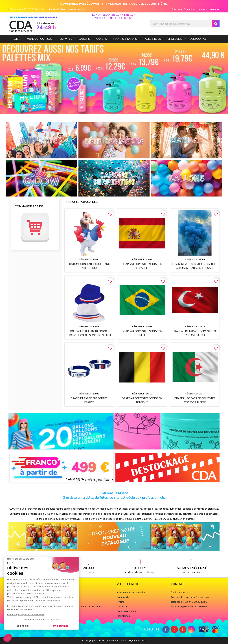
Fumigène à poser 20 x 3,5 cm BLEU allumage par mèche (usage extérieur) (195, 268)
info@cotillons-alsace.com (70, 9)
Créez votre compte (209, 9)
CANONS (102, 39)
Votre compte (128, 584)
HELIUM (16, 39)
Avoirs (120, 602)
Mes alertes (123, 616)
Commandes (124, 597)
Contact (178, 584)
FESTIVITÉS (65, 39)
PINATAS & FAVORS (125, 39)
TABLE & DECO (152, 39)
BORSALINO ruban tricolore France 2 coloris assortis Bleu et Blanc (89, 335)
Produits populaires (81, 202)
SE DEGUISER (176, 39)
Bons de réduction (127, 611)
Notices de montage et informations (82, 607)
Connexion (189, 9)
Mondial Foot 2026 (40, 39)
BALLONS (84, 39)
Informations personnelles (131, 593)
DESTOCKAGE (198, 39)
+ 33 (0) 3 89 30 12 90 (33, 9)
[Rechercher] (185, 24)
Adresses (122, 607)
